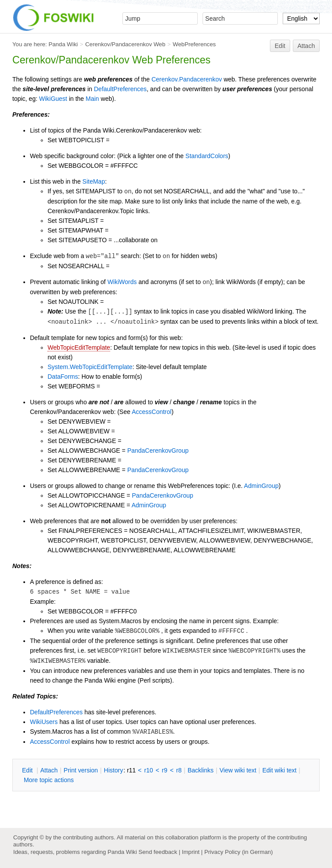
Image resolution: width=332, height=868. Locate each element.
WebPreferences (194, 44)
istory (114, 770)
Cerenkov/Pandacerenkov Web (125, 44)
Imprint (191, 852)
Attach (306, 46)
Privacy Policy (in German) (239, 852)
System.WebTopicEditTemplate (90, 367)
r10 (148, 770)
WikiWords (122, 282)
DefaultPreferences (120, 89)
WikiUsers (44, 722)
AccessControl (151, 412)
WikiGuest (53, 99)
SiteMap (94, 181)
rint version (81, 770)
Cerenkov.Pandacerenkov (187, 79)
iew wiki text (238, 770)
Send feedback (158, 852)
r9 (165, 770)
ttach (49, 770)
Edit (280, 46)
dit (28, 770)
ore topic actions (49, 780)
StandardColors (207, 156)
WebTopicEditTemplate (79, 347)
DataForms (63, 377)
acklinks (201, 770)
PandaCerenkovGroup (158, 451)
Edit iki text (280, 770)
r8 (179, 770)
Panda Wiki (63, 44)
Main (92, 99)
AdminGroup (261, 486)
